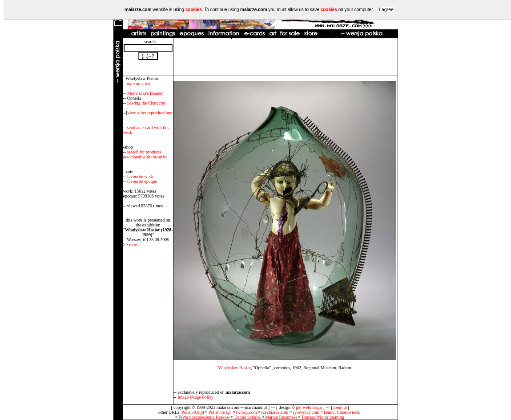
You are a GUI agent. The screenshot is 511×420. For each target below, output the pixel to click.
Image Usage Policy (195, 397)
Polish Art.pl (193, 412)
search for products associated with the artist (145, 154)
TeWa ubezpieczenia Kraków (204, 417)
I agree (386, 9)
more (134, 244)
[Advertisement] (285, 57)
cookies (194, 10)
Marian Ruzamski (281, 417)
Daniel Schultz (247, 417)
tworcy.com (247, 412)
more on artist (138, 83)
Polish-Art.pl (220, 412)
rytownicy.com (306, 412)
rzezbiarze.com (275, 412)
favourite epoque (142, 181)
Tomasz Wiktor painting (322, 417)
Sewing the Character (146, 103)
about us (340, 407)
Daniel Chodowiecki (342, 412)
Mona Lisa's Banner (145, 93)
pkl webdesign (309, 407)
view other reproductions (150, 113)
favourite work (140, 176)
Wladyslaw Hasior (234, 368)
